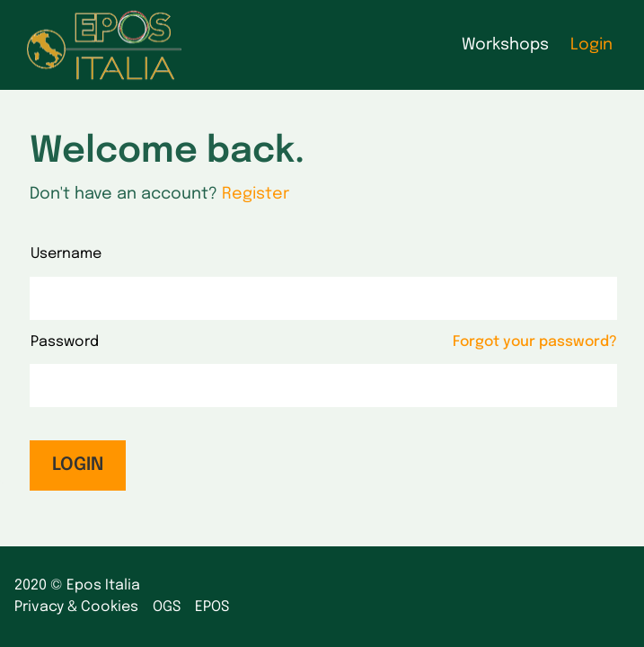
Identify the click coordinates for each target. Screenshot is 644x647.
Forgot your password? (535, 342)
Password (65, 342)
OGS (167, 607)
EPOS (212, 607)
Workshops (505, 45)
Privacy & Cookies (76, 607)
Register (256, 194)
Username (66, 254)
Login (591, 45)
